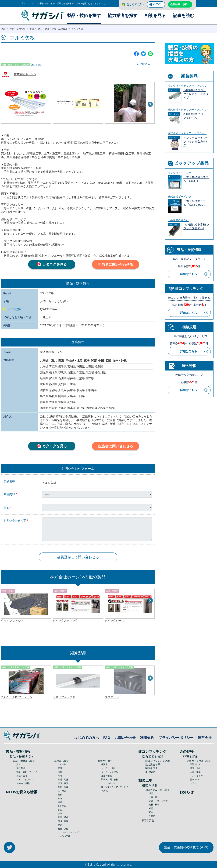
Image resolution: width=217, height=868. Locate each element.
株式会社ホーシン (25, 74)
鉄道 (60, 813)
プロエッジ (112, 697)
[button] (145, 64)
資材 (32, 29)
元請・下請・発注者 (158, 801)
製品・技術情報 (17, 29)
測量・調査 (63, 829)
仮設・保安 (63, 783)
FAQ (107, 738)
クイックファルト (12, 621)
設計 (151, 793)
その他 (104, 791)
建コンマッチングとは (158, 761)
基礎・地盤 (63, 779)
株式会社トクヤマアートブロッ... (187, 86)
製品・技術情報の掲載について (186, 847)
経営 (151, 808)
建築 (60, 825)
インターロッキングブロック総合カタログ (196, 141)
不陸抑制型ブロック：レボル (195, 116)
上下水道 (62, 791)
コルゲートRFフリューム (17, 697)
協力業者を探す (123, 15)
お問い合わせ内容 (15, 521)
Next (150, 104)
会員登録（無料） (180, 4)
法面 (60, 772)
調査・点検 (195, 768)
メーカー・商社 (109, 768)
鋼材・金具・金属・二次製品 (53, 29)
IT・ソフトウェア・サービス (115, 787)
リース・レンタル (110, 772)
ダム (60, 810)
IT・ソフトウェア (25, 779)
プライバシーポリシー (176, 738)
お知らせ (187, 792)
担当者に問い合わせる (116, 264)
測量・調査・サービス (27, 772)
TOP (3, 29)
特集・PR (194, 779)
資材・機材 (154, 804)
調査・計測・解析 (110, 779)
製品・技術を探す (84, 15)
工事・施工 (154, 797)
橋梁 (60, 802)
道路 (60, 768)
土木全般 (62, 764)
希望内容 (9, 494)
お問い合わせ (125, 738)
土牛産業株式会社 (178, 220)
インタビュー (196, 776)
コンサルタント (109, 783)
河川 (60, 776)
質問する (148, 820)
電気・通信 (63, 817)
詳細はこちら (189, 274)
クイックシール (115, 621)
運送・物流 (106, 776)
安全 (151, 812)
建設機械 (21, 768)
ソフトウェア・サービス (69, 832)
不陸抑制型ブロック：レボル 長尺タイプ (196, 94)
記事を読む (184, 15)
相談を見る (155, 15)
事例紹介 (150, 772)
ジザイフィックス (64, 697)
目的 (6, 507)
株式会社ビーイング (179, 173)
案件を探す (151, 768)
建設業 (104, 764)
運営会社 (205, 738)
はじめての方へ (136, 4)
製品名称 (9, 481)
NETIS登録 (37, 65)
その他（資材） (24, 783)
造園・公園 (63, 787)
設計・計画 (195, 764)
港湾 (60, 798)
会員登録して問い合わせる (78, 557)
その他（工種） (65, 836)
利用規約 (147, 738)
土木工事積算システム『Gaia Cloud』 (196, 203)
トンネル (62, 806)
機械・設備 (63, 821)
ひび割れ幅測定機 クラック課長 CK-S (196, 227)
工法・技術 (22, 776)
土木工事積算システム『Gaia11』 (196, 179)
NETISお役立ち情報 (22, 792)
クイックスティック (65, 621)
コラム (193, 783)
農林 (60, 795)
